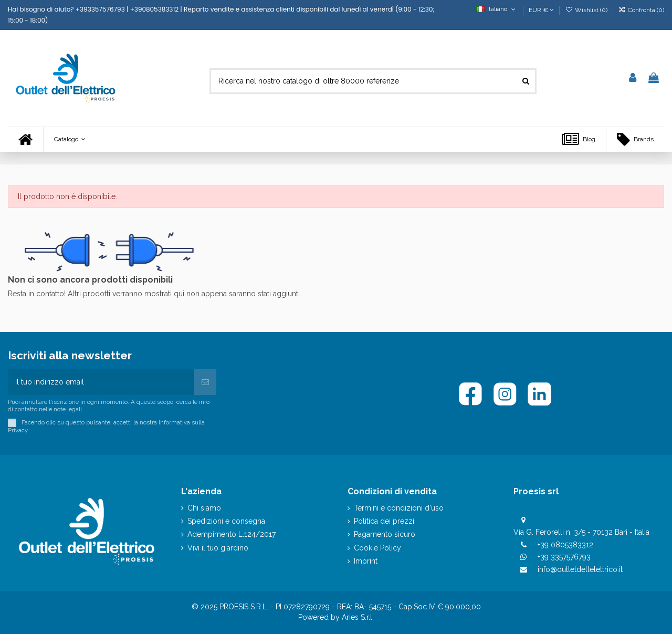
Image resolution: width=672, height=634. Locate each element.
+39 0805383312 (565, 545)
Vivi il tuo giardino (218, 548)
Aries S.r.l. (358, 617)
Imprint (366, 561)
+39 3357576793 (564, 557)
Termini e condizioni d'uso (399, 508)
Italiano (497, 9)
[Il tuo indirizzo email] (101, 382)
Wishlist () (587, 10)
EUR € (541, 10)
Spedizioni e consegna (226, 521)
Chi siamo (204, 508)
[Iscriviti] (205, 382)
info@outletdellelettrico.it (580, 569)
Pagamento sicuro (385, 534)
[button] (70, 139)
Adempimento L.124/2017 (232, 534)
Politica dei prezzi (384, 521)
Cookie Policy (377, 548)
